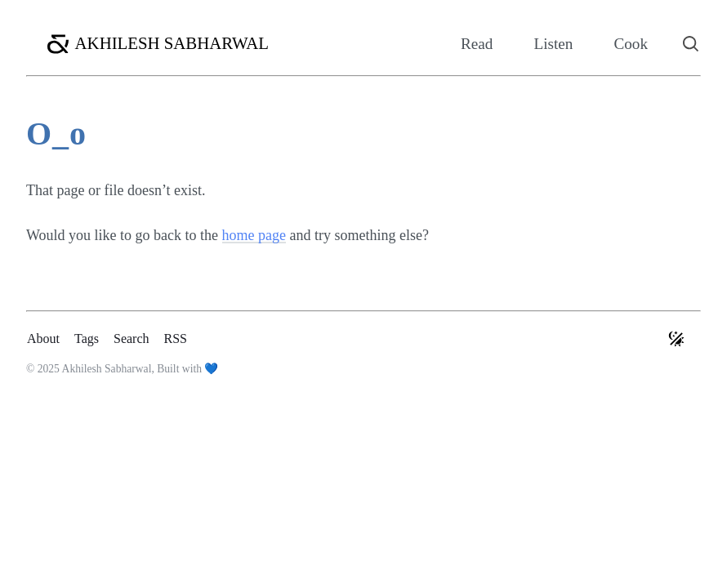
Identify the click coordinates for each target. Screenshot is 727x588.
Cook (631, 44)
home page (254, 235)
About (43, 339)
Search (132, 339)
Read (477, 44)
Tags (87, 339)
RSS (176, 339)
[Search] (691, 44)
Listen (553, 44)
